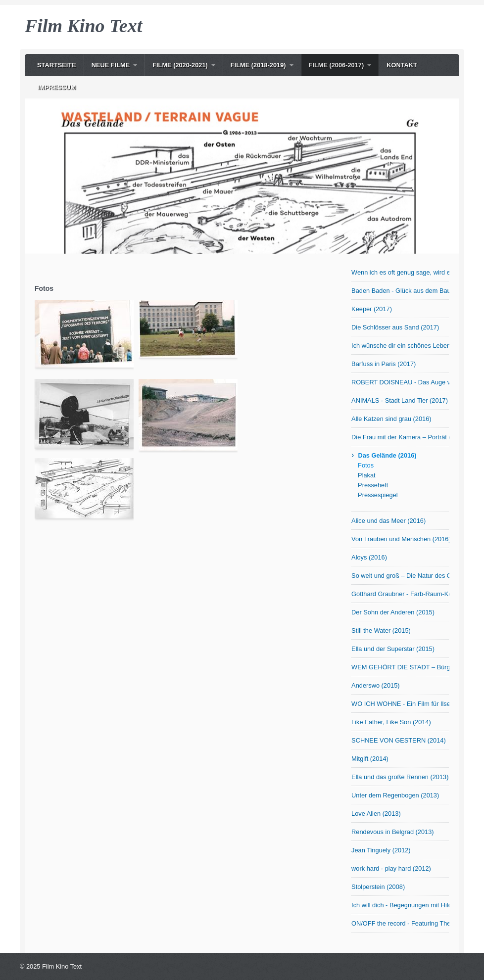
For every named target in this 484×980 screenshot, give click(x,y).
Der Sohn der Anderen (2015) (393, 612)
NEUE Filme (111, 65)
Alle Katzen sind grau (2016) (391, 419)
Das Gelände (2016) (387, 455)
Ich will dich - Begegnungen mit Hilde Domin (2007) (400, 905)
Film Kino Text (83, 26)
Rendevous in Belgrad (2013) (392, 832)
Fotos (366, 465)
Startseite (57, 65)
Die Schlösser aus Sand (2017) (395, 327)
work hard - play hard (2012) (391, 868)
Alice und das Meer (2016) (388, 521)
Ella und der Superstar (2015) (393, 649)
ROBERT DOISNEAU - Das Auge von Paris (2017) (400, 382)
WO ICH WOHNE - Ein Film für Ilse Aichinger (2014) (400, 704)
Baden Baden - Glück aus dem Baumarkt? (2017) (400, 291)
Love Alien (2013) (376, 814)
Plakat (367, 475)
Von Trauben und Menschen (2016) (400, 539)
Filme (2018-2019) (258, 65)
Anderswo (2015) (375, 685)
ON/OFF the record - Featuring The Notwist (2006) (400, 923)
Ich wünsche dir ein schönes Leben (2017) (400, 346)
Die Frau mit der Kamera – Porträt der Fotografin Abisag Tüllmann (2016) (400, 437)
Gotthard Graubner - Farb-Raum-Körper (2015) (400, 594)
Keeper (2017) (372, 309)
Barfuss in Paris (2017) (384, 364)
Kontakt (402, 65)
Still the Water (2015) (381, 630)
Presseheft (373, 485)
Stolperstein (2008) (378, 887)
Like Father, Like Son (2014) (391, 722)
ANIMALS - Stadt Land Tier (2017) (400, 400)
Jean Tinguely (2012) (381, 850)
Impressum (57, 87)
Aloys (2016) (369, 557)
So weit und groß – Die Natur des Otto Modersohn (400, 576)
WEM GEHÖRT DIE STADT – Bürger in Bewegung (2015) (400, 667)
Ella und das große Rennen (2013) (400, 777)
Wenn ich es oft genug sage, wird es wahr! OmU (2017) (400, 272)
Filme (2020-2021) (180, 65)
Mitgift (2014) (370, 759)
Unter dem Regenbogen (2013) (395, 795)
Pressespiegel (378, 495)
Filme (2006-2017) (337, 65)
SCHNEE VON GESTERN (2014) (399, 740)
